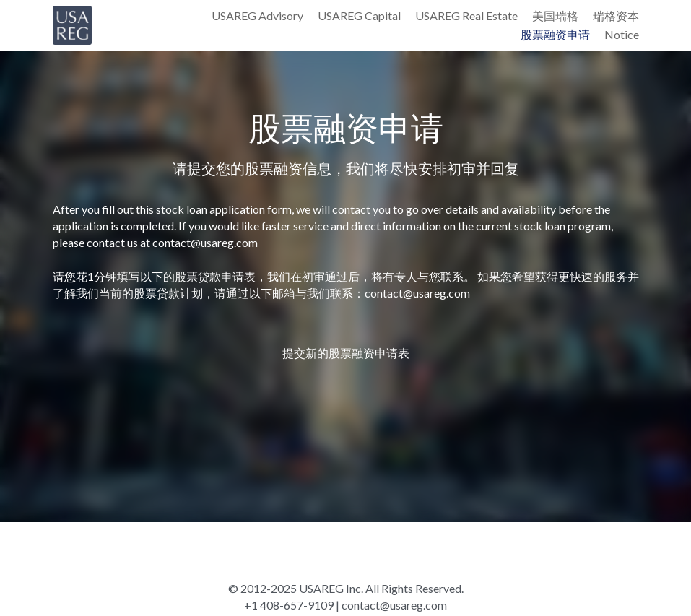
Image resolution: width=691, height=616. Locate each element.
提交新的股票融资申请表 (346, 353)
